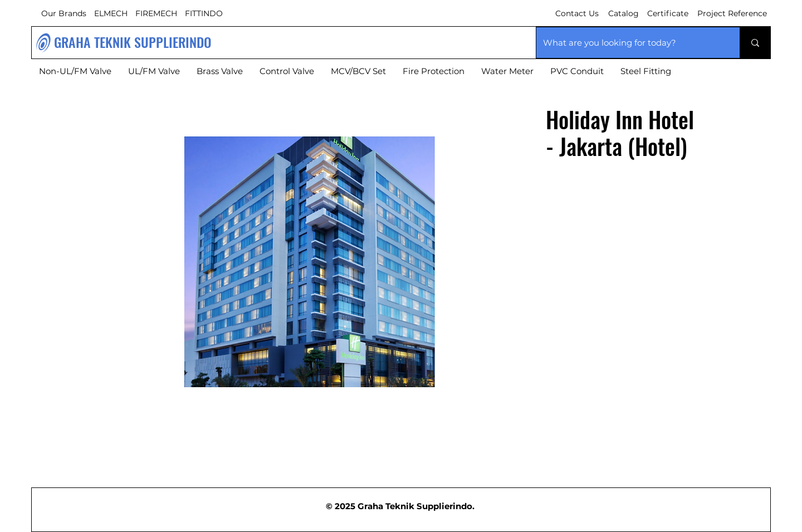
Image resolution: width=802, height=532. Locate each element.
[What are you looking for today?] (630, 43)
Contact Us (577, 13)
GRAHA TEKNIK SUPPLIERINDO (133, 42)
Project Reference (732, 13)
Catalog (623, 13)
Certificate (668, 13)
